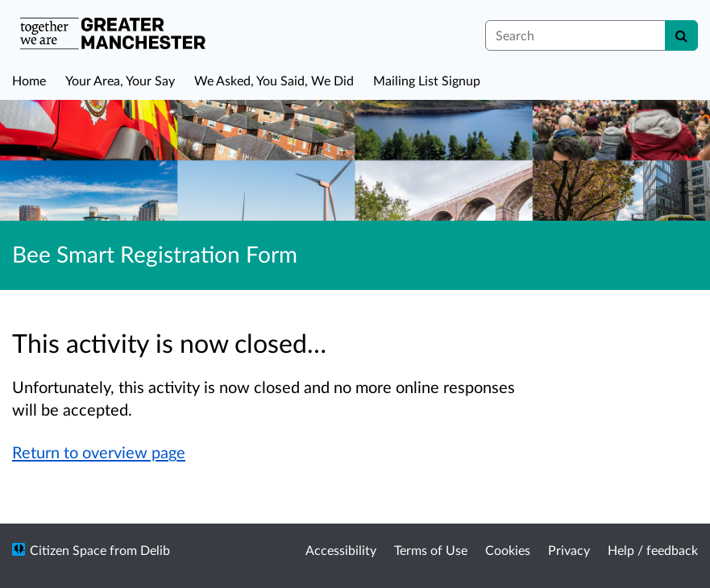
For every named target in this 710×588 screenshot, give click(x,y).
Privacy (569, 550)
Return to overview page (99, 452)
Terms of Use (431, 550)
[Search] (681, 35)
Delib (155, 550)
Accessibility (341, 550)
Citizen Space (68, 550)
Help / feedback (653, 550)
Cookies (508, 550)
